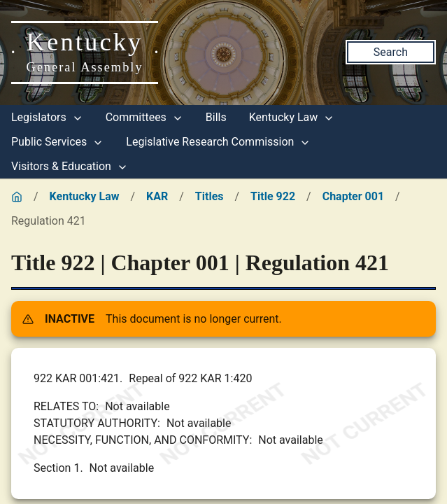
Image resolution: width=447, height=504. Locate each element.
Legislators (47, 117)
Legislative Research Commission (218, 142)
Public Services (57, 142)
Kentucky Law (292, 117)
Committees (144, 117)
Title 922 (273, 196)
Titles (210, 196)
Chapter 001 (353, 196)
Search (391, 52)
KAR (157, 196)
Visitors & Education (70, 166)
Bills (216, 117)
